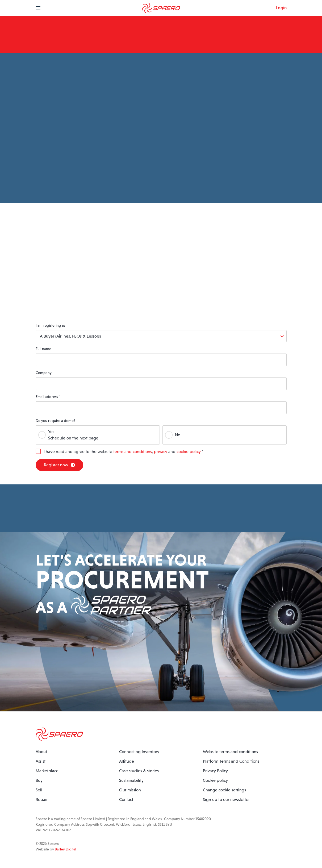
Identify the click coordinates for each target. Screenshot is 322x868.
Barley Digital (65, 849)
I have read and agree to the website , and (124, 452)
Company (44, 373)
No (178, 435)
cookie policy (189, 452)
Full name (43, 349)
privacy (161, 452)
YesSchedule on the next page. (74, 435)
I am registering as (50, 325)
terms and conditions (133, 452)
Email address (48, 397)
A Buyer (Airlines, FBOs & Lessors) (70, 336)
